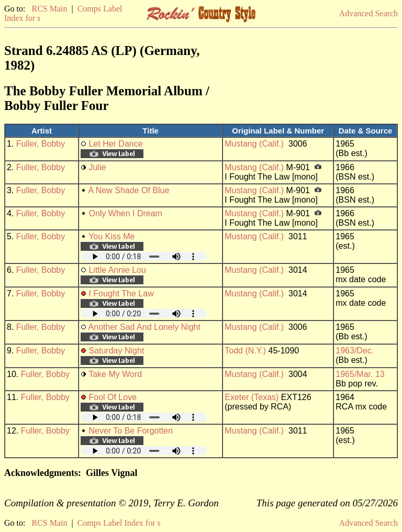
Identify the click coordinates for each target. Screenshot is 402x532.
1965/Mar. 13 (360, 374)
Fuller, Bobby (41, 144)
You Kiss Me (111, 236)
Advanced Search (368, 13)
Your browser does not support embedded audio (144, 256)
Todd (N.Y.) (245, 351)
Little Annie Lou (117, 270)
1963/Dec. (355, 351)
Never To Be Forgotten (131, 431)
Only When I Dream (125, 213)
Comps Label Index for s (119, 523)
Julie (97, 167)
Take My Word (115, 374)
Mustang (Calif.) (254, 144)
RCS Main (49, 9)
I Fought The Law (121, 293)
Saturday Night (116, 351)
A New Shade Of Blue (129, 190)
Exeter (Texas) (252, 397)
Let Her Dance (115, 144)
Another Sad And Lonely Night (144, 327)
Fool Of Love (113, 397)
